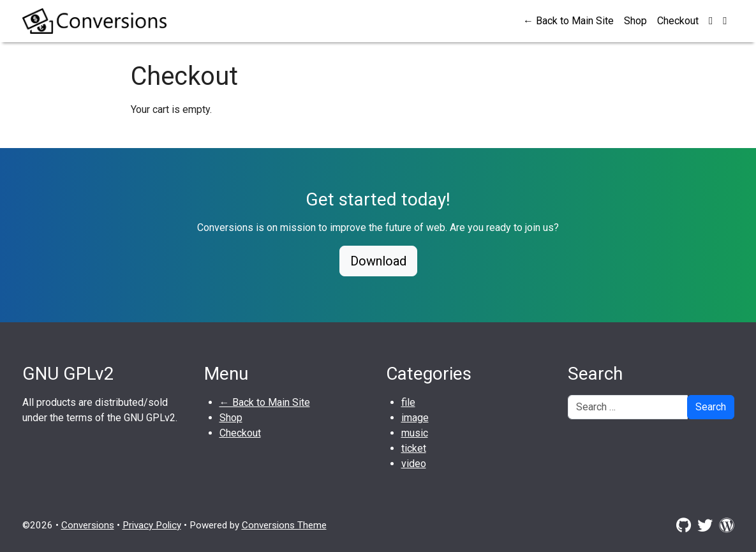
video (414, 464)
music (415, 433)
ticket (414, 448)
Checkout (678, 21)
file (408, 402)
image (415, 418)
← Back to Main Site (568, 21)
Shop (635, 21)
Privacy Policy (152, 525)
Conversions (88, 525)
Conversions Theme (284, 525)
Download (378, 261)
